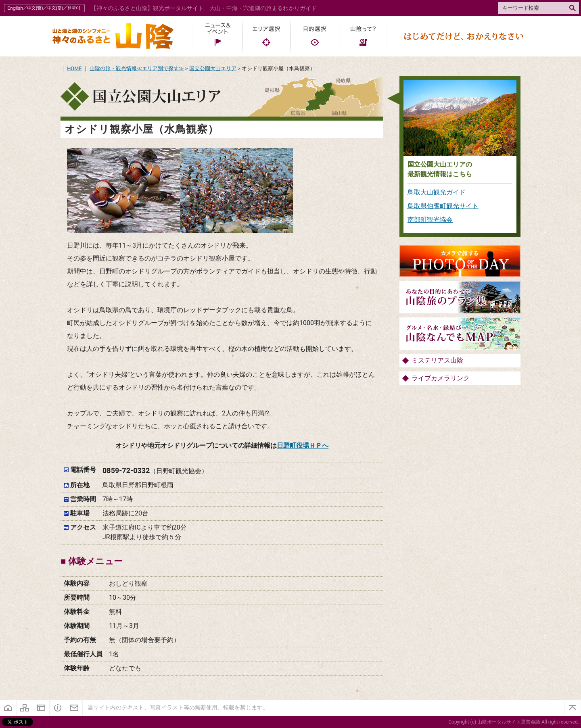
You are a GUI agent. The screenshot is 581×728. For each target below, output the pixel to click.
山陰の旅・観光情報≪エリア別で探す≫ (137, 68)
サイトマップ (25, 708)
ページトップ (573, 708)
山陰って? (363, 36)
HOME (74, 68)
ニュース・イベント (218, 36)
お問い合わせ (74, 708)
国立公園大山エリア (213, 68)
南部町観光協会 (430, 220)
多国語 (45, 8)
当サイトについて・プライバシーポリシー (41, 708)
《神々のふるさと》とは (58, 708)
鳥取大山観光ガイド (437, 192)
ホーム (8, 708)
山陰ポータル (113, 36)
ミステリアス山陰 (437, 360)
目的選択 (315, 36)
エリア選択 (266, 36)
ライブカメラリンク (441, 378)
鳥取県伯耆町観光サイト (443, 206)
